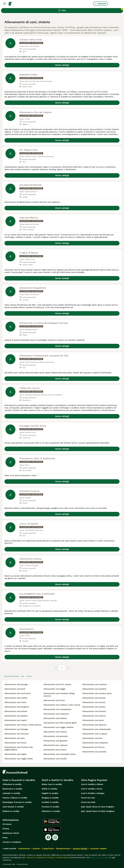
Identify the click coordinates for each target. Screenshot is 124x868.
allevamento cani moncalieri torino (60, 754)
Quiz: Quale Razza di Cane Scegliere (98, 807)
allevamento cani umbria (16, 698)
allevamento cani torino (15, 702)
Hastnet (36, 849)
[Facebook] (48, 837)
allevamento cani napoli (16, 720)
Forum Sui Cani (88, 798)
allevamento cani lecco (54, 700)
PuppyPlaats (48, 849)
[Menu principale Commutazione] (4, 4)
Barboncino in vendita (12, 789)
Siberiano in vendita (51, 811)
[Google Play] (52, 821)
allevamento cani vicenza (55, 732)
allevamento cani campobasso (57, 709)
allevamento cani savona (94, 702)
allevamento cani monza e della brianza (23, 725)
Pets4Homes (24, 849)
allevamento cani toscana (94, 711)
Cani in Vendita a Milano (92, 784)
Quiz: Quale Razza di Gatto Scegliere (98, 811)
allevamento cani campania (95, 743)
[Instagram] (55, 837)
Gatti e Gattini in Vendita (57, 780)
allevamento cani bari (92, 738)
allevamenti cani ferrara (93, 747)
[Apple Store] (52, 829)
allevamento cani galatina (55, 741)
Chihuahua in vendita (12, 784)
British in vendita (49, 789)
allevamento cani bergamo (17, 707)
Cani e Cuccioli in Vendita (19, 780)
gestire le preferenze (99, 858)
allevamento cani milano (16, 711)
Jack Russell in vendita (13, 807)
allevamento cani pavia (93, 720)
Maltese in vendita (11, 811)
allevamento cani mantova (95, 684)
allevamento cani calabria (94, 689)
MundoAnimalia (63, 849)
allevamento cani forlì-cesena (57, 684)
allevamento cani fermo (15, 743)
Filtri (91, 10)
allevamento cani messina (94, 752)
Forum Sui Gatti (88, 802)
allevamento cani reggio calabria (58, 727)
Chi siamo (7, 824)
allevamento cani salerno (94, 716)
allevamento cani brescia (94, 698)
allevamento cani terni (15, 689)
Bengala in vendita (50, 798)
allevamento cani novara (55, 750)
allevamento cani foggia (54, 689)
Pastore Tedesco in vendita (15, 798)
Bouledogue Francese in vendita (17, 802)
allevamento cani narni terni (17, 693)
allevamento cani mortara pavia (97, 693)
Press (5, 838)
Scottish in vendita (50, 802)
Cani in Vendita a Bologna (93, 793)
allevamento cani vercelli (55, 759)
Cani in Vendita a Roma (92, 789)
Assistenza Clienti (11, 833)
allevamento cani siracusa (17, 734)
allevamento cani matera (94, 707)
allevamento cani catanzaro (56, 714)
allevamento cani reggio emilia (19, 759)
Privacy (6, 829)
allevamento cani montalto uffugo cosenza (59, 695)
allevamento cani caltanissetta (97, 729)
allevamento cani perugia (16, 684)
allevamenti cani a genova (56, 745)
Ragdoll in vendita (50, 793)
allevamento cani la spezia (95, 734)
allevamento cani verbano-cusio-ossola (62, 705)
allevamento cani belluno (55, 718)
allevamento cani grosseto (56, 736)
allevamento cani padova (16, 716)
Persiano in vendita (51, 807)
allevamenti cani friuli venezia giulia (60, 723)
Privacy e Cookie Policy (57, 858)
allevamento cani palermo (94, 725)
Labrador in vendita (11, 793)
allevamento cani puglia (15, 754)
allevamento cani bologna (16, 729)
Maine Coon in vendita (52, 784)
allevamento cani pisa (15, 738)
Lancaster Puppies (98, 849)
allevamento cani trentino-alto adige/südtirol (19, 748)
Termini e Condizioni (12, 842)
